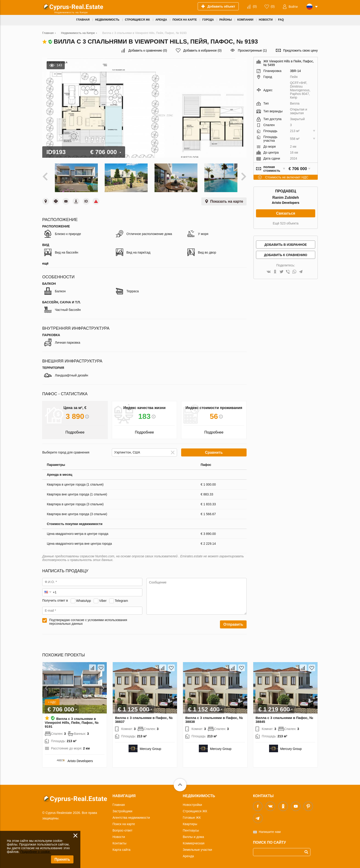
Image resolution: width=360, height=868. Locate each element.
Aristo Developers (286, 203)
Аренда (188, 854)
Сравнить (214, 450)
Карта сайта (121, 847)
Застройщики (122, 809)
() (255, 6)
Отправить (233, 622)
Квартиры (190, 822)
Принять (62, 859)
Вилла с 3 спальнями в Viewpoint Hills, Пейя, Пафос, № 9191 (72, 720)
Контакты (119, 841)
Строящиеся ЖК (195, 809)
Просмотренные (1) (252, 50)
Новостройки (192, 802)
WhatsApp (83, 598)
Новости (119, 835)
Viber (103, 598)
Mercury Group (150, 746)
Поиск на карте (124, 822)
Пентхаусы (191, 828)
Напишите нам (270, 829)
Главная (119, 802)
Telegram (121, 598)
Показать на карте (227, 199)
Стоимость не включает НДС (287, 177)
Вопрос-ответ (122, 828)
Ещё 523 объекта (286, 223)
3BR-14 (295, 71)
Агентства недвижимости (131, 815)
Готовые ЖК (192, 815)
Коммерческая (194, 841)
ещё (45, 261)
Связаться (285, 213)
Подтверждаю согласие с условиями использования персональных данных (88, 619)
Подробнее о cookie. (35, 852)
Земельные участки (197, 847)
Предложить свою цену (300, 50)
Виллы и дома (193, 835)
